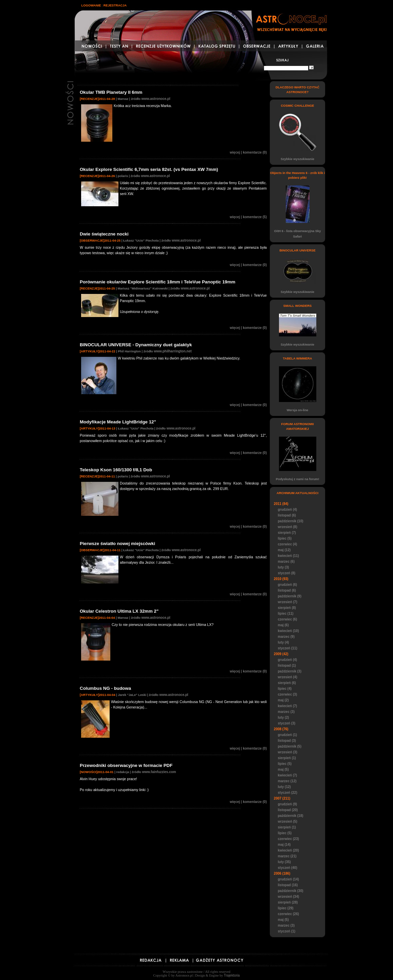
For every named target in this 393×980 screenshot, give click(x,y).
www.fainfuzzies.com (159, 772)
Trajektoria (232, 975)
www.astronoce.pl (156, 99)
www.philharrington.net (173, 351)
